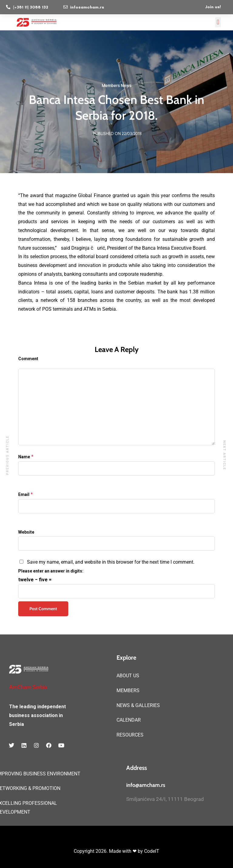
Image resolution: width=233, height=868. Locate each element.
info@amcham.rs (146, 785)
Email (24, 494)
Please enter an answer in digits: (51, 571)
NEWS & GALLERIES (138, 705)
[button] (218, 22)
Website (26, 532)
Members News (116, 86)
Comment (28, 359)
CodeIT (152, 851)
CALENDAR (129, 720)
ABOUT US (128, 676)
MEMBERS (128, 690)
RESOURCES (130, 735)
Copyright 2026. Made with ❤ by (109, 851)
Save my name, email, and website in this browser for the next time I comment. (111, 562)
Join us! (213, 7)
